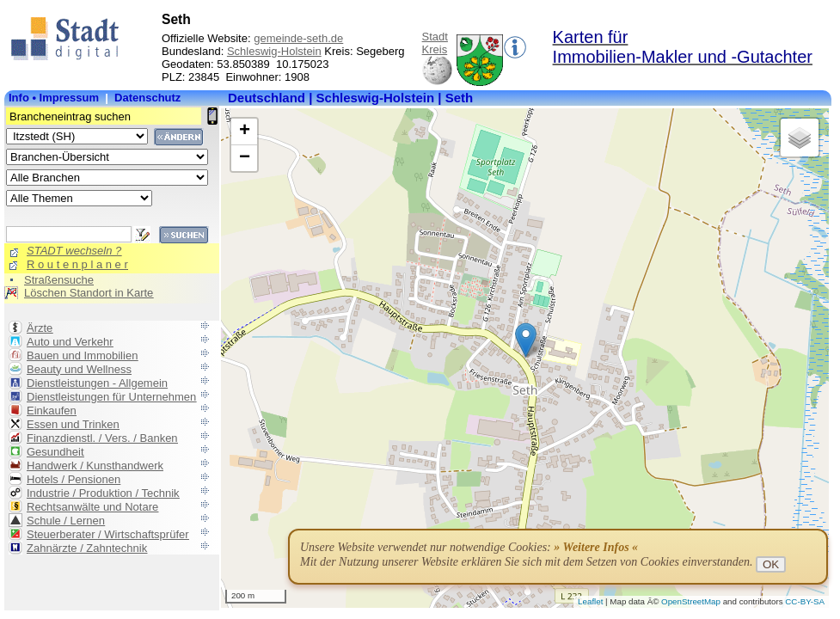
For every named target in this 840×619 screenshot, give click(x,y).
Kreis (435, 49)
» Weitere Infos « (596, 547)
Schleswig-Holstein (274, 51)
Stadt (435, 37)
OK (771, 564)
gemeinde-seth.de (298, 38)
